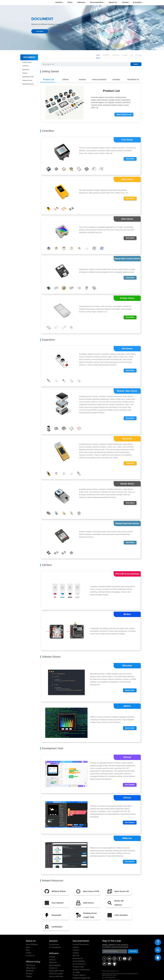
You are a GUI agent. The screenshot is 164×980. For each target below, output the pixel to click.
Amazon (29, 963)
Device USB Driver (56, 966)
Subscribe (133, 940)
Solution (59, 2)
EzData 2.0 (53, 957)
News (28, 936)
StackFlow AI (78, 948)
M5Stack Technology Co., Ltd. (44, 977)
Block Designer (55, 954)
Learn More (40, 31)
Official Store (31, 957)
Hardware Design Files (81, 967)
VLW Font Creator (56, 963)
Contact (125, 2)
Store (70, 2)
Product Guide (78, 956)
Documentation (97, 2)
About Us (113, 2)
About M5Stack (32, 934)
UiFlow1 (52, 946)
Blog (28, 939)
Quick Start (129, 680)
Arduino (76, 942)
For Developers (55, 936)
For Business (54, 934)
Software (81, 2)
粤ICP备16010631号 (133, 977)
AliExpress (30, 960)
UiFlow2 (52, 949)
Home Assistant (79, 950)
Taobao (29, 966)
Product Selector (58, 31)
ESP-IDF (76, 945)
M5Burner (53, 952)
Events (29, 942)
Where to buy (33, 951)
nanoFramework (79, 953)
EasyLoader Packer (56, 960)
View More (130, 148)
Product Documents (81, 934)
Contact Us (30, 945)
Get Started (129, 775)
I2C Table (76, 961)
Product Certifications (81, 959)
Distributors (30, 954)
